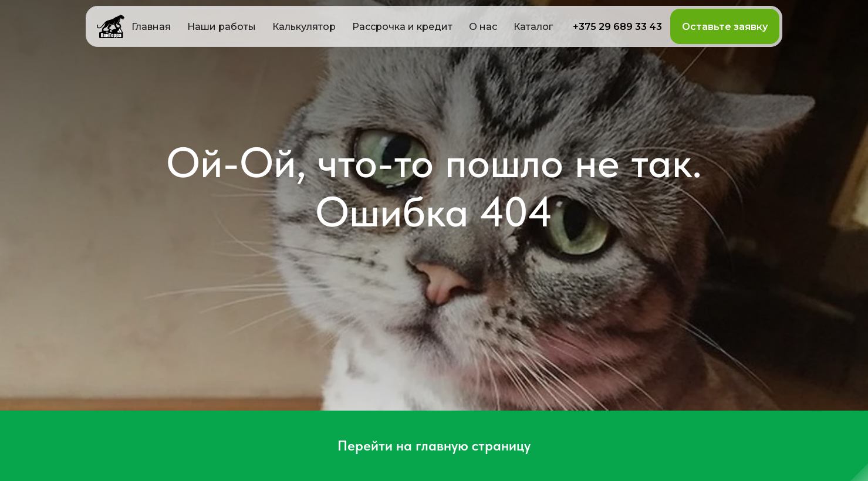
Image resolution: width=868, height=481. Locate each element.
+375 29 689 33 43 (617, 27)
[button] (304, 26)
